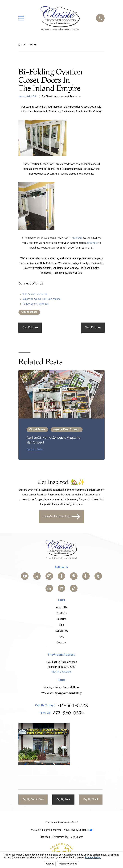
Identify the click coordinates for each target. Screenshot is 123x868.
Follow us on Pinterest (35, 304)
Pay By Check (91, 800)
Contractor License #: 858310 (61, 823)
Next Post (93, 327)
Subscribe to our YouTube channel (42, 299)
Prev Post (30, 327)
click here (77, 238)
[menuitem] (45, 837)
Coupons (61, 643)
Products (61, 613)
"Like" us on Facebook (35, 294)
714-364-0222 (72, 706)
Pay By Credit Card (33, 800)
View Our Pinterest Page (61, 517)
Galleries (62, 619)
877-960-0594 (69, 713)
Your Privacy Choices (78, 830)
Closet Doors (29, 312)
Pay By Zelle (63, 800)
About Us (61, 607)
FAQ (61, 637)
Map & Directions (61, 672)
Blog (62, 625)
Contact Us (61, 631)
